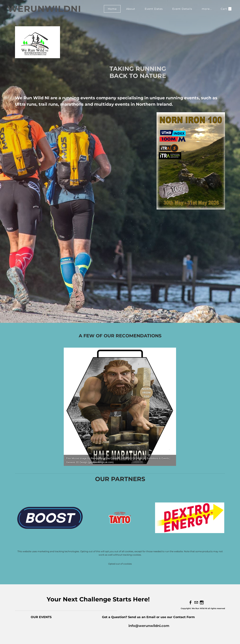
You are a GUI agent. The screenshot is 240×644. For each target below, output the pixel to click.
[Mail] (196, 603)
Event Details (182, 9)
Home (112, 9)
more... (207, 9)
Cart (226, 9)
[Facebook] (190, 603)
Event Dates (154, 9)
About (131, 9)
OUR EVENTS (41, 617)
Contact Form (184, 617)
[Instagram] (202, 603)
